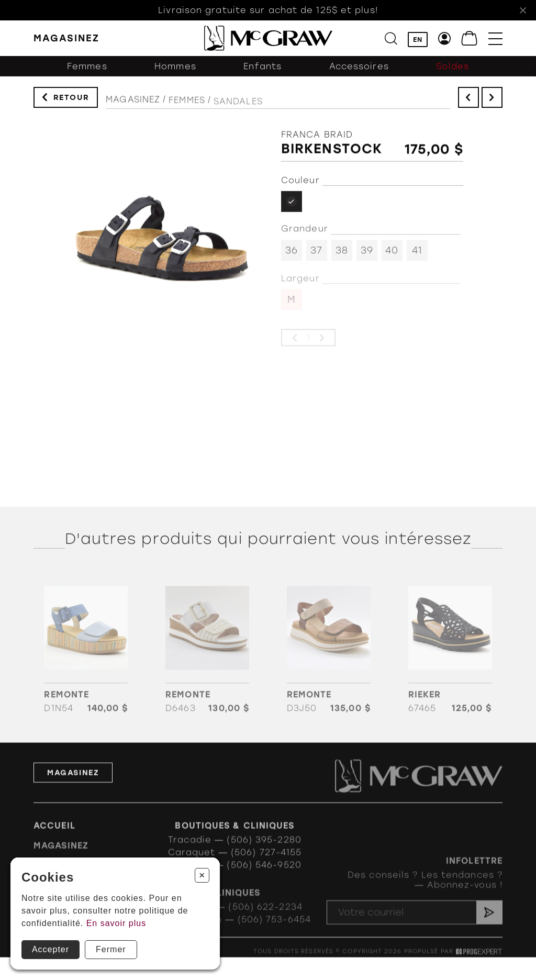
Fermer (111, 949)
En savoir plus (116, 923)
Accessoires (359, 75)
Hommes (175, 75)
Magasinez (133, 108)
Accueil (54, 841)
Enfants (263, 75)
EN (418, 40)
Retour (71, 101)
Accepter (51, 949)
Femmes (87, 75)
